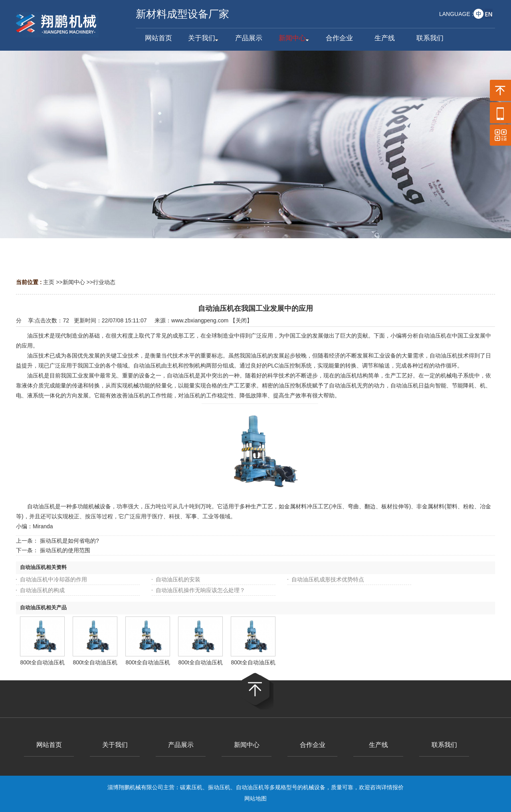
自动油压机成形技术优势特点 (328, 579)
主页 (49, 282)
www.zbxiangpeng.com (200, 320)
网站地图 (255, 798)
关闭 (241, 320)
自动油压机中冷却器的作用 (53, 579)
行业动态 (104, 282)
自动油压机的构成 (42, 590)
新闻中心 (74, 282)
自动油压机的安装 (178, 579)
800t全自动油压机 (42, 662)
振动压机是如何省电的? (69, 541)
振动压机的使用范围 (65, 550)
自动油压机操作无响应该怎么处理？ (200, 590)
